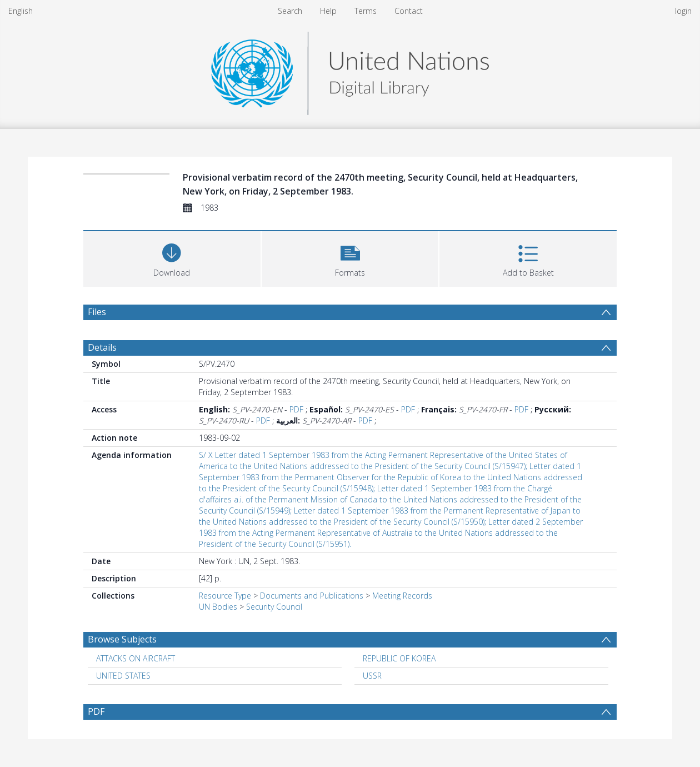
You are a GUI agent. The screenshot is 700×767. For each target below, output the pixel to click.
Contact (409, 11)
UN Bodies (218, 607)
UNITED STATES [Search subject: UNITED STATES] (123, 676)
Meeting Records (402, 596)
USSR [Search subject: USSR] (372, 676)
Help (328, 11)
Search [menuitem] (290, 11)
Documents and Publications (312, 596)
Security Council (274, 607)
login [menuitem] (683, 11)
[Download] (172, 258)
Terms (366, 11)
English (21, 11)
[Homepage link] (350, 70)
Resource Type (225, 596)
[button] (350, 258)
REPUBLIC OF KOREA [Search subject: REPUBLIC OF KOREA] (399, 658)
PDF (296, 409)
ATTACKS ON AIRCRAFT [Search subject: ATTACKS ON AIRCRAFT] (136, 658)
